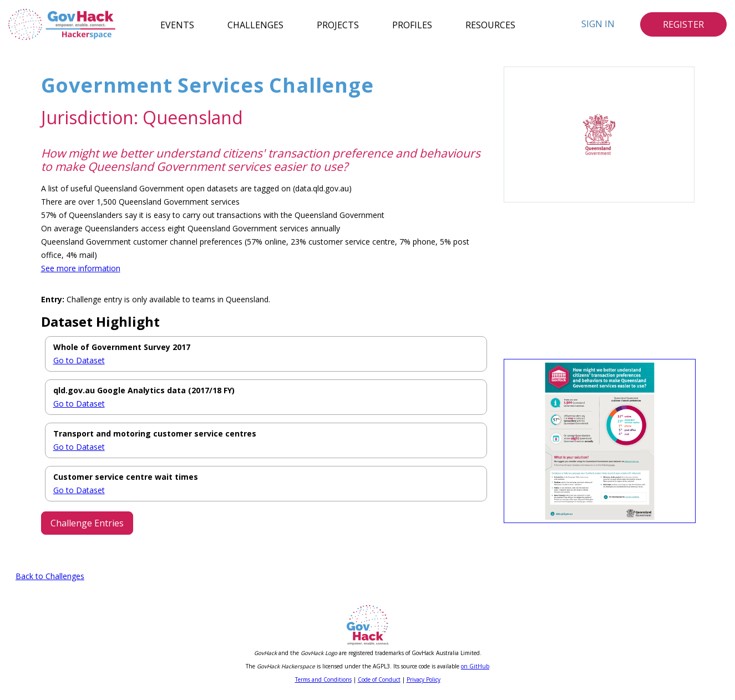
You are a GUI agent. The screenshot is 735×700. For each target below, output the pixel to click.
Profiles (412, 24)
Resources (490, 24)
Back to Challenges (50, 579)
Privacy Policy (424, 682)
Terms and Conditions (323, 682)
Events (177, 24)
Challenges (255, 24)
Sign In (598, 24)
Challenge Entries (87, 523)
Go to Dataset (79, 360)
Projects (338, 24)
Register (683, 24)
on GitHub (475, 669)
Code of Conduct (379, 682)
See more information (81, 268)
